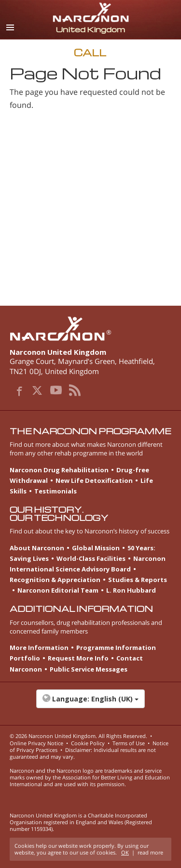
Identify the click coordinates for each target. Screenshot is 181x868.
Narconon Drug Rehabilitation (59, 470)
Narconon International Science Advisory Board (88, 564)
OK (125, 852)
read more (150, 852)
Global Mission (96, 548)
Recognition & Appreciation (55, 580)
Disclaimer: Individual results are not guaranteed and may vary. (83, 753)
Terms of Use (129, 743)
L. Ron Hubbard (131, 590)
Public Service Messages (89, 669)
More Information (39, 648)
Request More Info (78, 658)
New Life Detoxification (94, 480)
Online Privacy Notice (36, 743)
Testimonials (56, 491)
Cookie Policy (88, 743)
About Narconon (37, 548)
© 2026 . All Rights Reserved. (78, 736)
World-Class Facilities (91, 558)
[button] (90, 704)
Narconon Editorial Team (58, 590)
